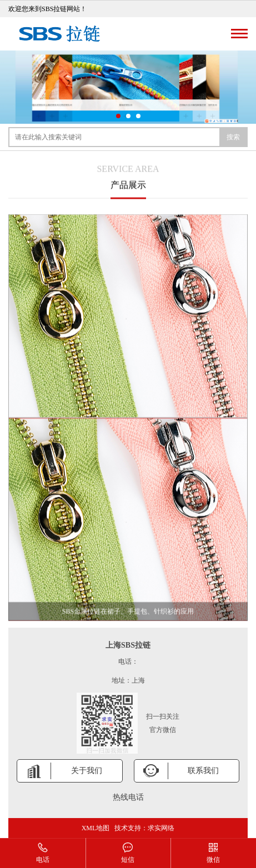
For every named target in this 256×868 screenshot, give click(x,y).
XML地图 (96, 828)
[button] (118, 116)
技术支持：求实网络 (144, 828)
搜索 (233, 137)
